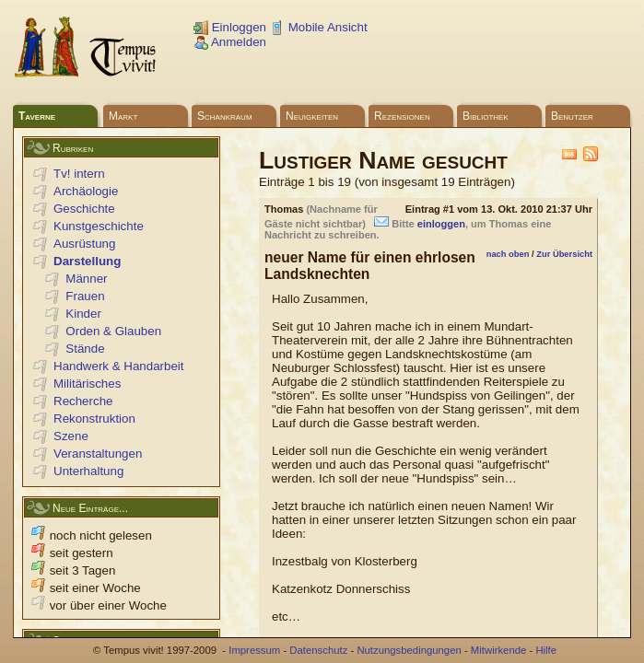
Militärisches (87, 384)
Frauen (85, 296)
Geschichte (84, 209)
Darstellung (87, 261)
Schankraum (225, 116)
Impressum (254, 650)
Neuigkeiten (312, 116)
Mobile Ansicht (319, 27)
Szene (71, 436)
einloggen (441, 224)
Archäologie (86, 191)
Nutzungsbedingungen (409, 650)
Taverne (37, 116)
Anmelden (230, 42)
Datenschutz (318, 650)
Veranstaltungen (98, 454)
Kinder (83, 314)
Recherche (83, 401)
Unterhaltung (88, 471)
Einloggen (230, 27)
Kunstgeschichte (99, 226)
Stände (85, 349)
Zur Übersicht (564, 254)
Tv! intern (79, 174)
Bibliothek (486, 116)
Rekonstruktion (94, 419)
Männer (86, 279)
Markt (123, 116)
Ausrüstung (84, 244)
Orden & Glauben (113, 331)
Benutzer (572, 116)
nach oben (508, 254)
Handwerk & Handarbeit (119, 366)
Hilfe (546, 650)
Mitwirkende (498, 650)
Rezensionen (402, 116)
